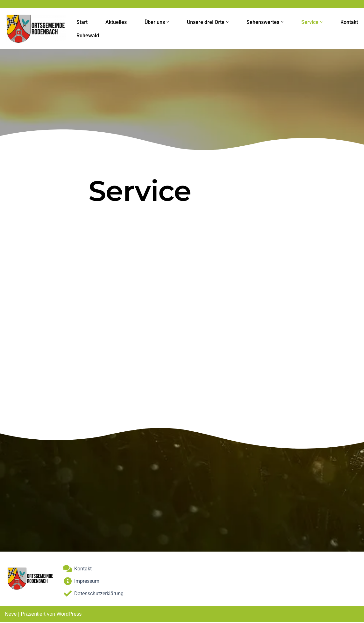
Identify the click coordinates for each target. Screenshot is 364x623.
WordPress (69, 615)
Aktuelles (116, 22)
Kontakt (349, 22)
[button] (168, 22)
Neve (11, 615)
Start (82, 22)
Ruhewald (88, 36)
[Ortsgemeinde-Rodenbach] (35, 29)
